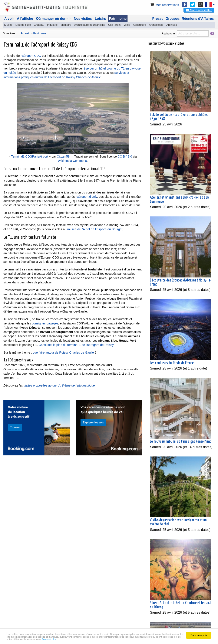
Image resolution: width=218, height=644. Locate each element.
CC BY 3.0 (125, 156)
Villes (127, 25)
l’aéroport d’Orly (86, 197)
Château (39, 25)
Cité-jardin (114, 25)
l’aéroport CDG (31, 56)
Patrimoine (118, 19)
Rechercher (169, 33)
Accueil (25, 33)
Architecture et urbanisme (90, 25)
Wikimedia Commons (72, 161)
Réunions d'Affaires (198, 19)
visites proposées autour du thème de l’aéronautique (59, 385)
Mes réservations (164, 5)
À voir (9, 19)
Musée (8, 25)
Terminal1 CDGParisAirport (30, 156)
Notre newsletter (199, 10)
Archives (172, 25)
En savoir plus (17, 639)
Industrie (52, 25)
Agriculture (140, 25)
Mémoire (66, 25)
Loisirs (100, 19)
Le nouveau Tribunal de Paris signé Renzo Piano (181, 442)
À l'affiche (25, 19)
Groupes (173, 19)
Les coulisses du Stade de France (172, 363)
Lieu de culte (23, 25)
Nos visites (83, 19)
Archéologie (156, 25)
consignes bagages (45, 323)
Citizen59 (63, 156)
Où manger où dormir (53, 19)
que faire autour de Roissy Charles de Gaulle (63, 353)
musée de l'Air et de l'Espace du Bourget (95, 229)
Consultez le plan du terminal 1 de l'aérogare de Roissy (76, 345)
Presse (158, 19)
